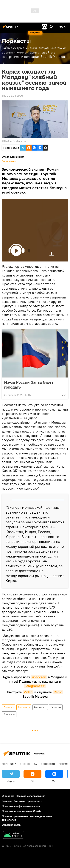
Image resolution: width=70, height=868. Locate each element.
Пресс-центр (34, 801)
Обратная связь (11, 825)
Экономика (24, 707)
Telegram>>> (35, 686)
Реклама (7, 801)
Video (28, 692)
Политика (9, 764)
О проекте (8, 796)
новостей (39, 677)
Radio (58, 692)
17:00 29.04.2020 (12, 96)
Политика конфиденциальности (21, 806)
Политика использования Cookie (22, 811)
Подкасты (9, 707)
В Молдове (9, 714)
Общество (48, 764)
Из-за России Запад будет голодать (29, 385)
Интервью (56, 707)
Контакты (19, 801)
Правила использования (31, 796)
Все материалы (9, 161)
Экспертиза (40, 707)
